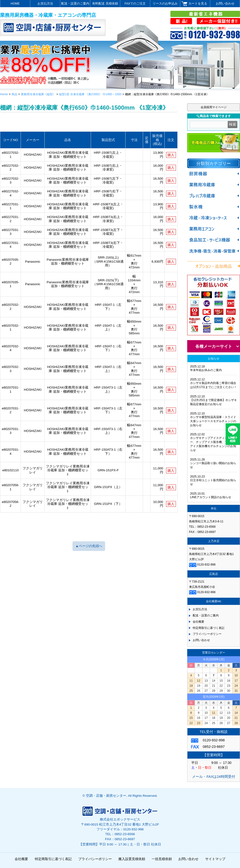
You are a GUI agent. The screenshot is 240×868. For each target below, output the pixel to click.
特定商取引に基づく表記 (209, 628)
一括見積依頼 (162, 859)
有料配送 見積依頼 (105, 4)
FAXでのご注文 (135, 4)
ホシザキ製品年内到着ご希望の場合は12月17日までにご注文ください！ (213, 385)
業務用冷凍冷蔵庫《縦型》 (38, 94)
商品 (14, 94)
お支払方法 (45, 4)
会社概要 (198, 622)
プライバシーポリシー (207, 634)
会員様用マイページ (214, 107)
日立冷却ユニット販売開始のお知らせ (213, 482)
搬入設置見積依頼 (132, 859)
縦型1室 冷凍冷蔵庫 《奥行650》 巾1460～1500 (90, 94)
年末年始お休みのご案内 (206, 370)
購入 (171, 155)
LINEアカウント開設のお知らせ (211, 497)
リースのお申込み (165, 4)
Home (4, 94)
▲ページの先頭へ (89, 546)
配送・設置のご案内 (75, 4)
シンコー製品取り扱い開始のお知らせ (213, 465)
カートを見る (198, 4)
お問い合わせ (225, 4)
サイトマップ (215, 859)
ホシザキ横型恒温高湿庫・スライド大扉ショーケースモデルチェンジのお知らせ (213, 421)
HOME (15, 4)
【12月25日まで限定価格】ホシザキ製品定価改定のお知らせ (213, 402)
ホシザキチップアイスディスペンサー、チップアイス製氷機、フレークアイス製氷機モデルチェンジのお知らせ (213, 444)
